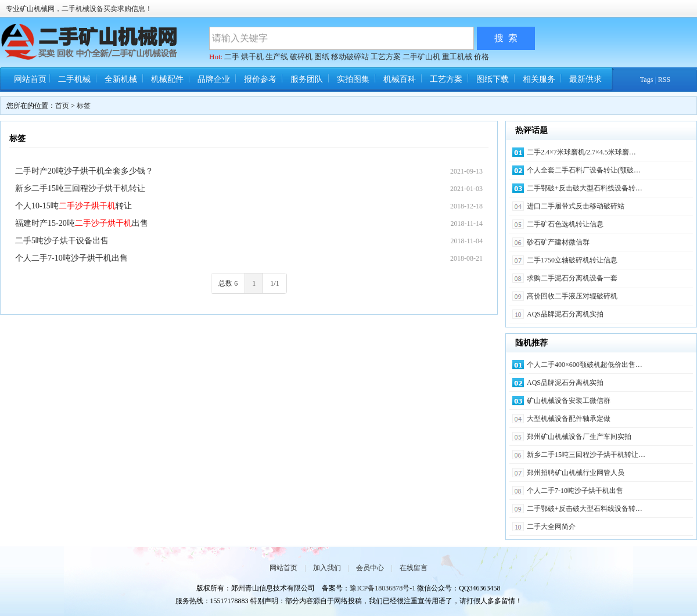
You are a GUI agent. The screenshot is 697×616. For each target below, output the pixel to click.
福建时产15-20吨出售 (82, 223)
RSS (664, 80)
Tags (647, 80)
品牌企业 (214, 79)
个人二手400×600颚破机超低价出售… (585, 365)
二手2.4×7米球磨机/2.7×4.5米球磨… (581, 152)
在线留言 (414, 568)
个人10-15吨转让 (73, 206)
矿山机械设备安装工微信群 (569, 401)
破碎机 (301, 57)
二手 (232, 57)
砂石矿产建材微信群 (558, 242)
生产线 (277, 57)
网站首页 (30, 79)
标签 (84, 106)
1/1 (274, 283)
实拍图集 (353, 79)
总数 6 (228, 283)
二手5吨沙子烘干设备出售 (62, 241)
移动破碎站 (350, 57)
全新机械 (121, 79)
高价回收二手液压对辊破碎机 (572, 296)
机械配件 (167, 79)
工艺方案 (386, 57)
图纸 (322, 57)
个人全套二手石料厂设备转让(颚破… (584, 170)
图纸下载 (493, 79)
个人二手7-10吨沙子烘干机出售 (71, 258)
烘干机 (252, 57)
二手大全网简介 (551, 527)
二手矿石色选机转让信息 (565, 224)
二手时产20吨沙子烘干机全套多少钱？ (84, 171)
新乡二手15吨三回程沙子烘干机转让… (586, 455)
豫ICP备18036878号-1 (382, 588)
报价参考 (260, 79)
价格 (482, 57)
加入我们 (327, 568)
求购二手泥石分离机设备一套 (572, 278)
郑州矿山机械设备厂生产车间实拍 (579, 437)
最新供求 (585, 79)
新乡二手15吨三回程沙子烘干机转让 (80, 188)
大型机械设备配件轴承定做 (569, 419)
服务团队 (307, 79)
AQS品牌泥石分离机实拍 (565, 314)
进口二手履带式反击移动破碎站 (576, 206)
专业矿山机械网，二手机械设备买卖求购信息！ (79, 9)
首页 (62, 106)
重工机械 (457, 57)
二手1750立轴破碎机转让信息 (572, 260)
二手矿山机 (421, 57)
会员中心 (370, 568)
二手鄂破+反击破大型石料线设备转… (585, 188)
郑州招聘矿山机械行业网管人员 (576, 473)
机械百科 (400, 79)
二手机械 (74, 79)
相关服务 (539, 79)
